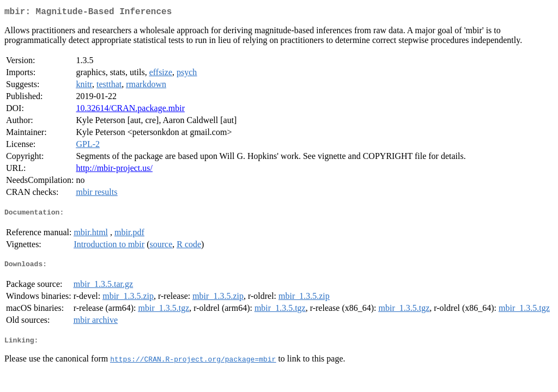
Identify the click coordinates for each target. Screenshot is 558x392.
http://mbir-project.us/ (114, 170)
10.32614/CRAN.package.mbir (130, 110)
